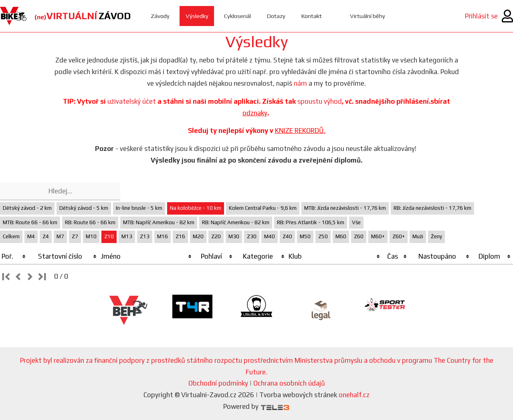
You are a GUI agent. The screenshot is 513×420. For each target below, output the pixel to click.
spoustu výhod (320, 101)
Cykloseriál (238, 16)
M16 (163, 236)
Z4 (46, 236)
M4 (31, 236)
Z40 (287, 236)
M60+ (378, 236)
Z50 (323, 236)
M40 (270, 236)
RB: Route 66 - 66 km (90, 222)
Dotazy (277, 16)
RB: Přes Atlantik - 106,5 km (311, 222)
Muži (418, 236)
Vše (356, 222)
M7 (60, 236)
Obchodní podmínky (218, 383)
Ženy (436, 236)
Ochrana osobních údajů (289, 383)
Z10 (109, 236)
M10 (91, 236)
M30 (234, 236)
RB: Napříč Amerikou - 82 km (236, 222)
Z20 (216, 236)
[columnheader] (14, 257)
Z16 (180, 236)
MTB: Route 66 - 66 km (30, 222)
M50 (305, 236)
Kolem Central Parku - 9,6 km (263, 208)
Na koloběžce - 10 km (196, 208)
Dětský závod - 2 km (27, 208)
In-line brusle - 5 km (139, 208)
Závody (160, 16)
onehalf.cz (354, 395)
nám (300, 83)
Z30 (252, 236)
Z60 (359, 236)
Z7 (75, 236)
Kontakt (313, 16)
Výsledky (197, 16)
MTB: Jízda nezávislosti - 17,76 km (345, 208)
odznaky (255, 113)
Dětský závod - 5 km (84, 208)
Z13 (145, 236)
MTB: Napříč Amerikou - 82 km (159, 222)
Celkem (11, 236)
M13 (127, 236)
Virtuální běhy (369, 16)
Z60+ (399, 236)
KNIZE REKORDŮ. (300, 131)
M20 (198, 236)
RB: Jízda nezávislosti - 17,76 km (432, 208)
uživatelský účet (132, 101)
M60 (341, 236)
